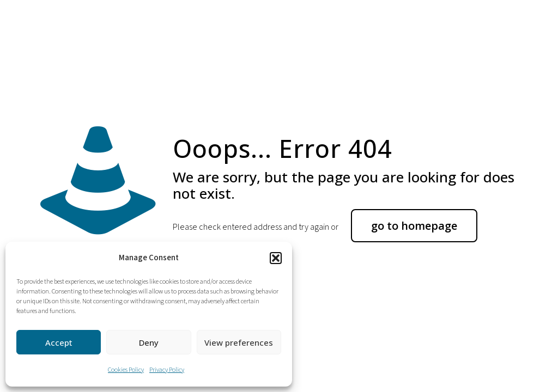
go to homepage (414, 226)
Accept (59, 342)
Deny (149, 342)
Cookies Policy (126, 370)
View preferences (239, 342)
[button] (276, 258)
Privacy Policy (167, 370)
